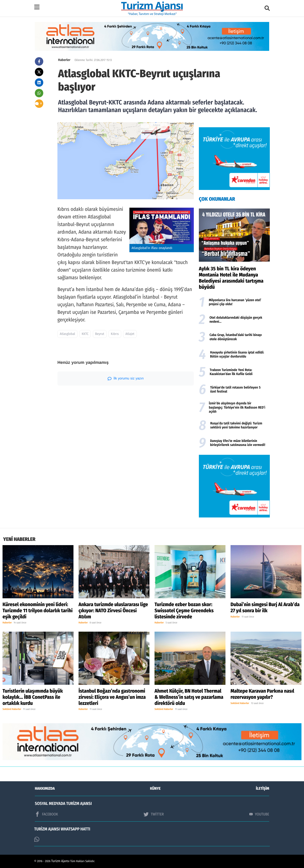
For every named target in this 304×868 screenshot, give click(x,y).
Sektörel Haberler (12, 709)
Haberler (64, 60)
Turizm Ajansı (60, 861)
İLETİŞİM (263, 788)
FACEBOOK (46, 814)
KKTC (85, 334)
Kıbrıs (115, 334)
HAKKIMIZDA (45, 788)
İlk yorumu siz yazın (126, 379)
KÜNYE (155, 788)
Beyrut (100, 334)
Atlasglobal (67, 334)
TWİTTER (154, 814)
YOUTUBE (259, 814)
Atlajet (130, 334)
